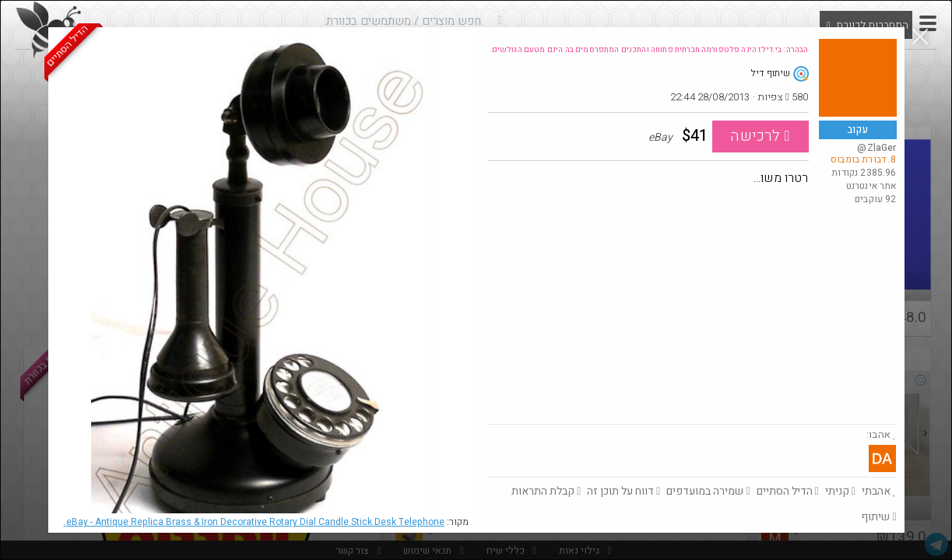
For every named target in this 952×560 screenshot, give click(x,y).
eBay (254, 522)
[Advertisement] (692, 307)
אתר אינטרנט (871, 186)
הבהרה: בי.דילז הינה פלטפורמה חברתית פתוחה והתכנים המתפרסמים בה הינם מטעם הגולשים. (649, 50)
